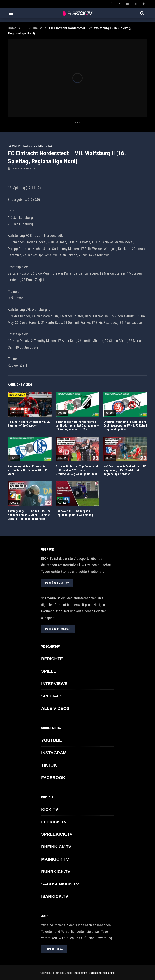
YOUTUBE (52, 740)
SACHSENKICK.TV (60, 884)
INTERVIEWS (54, 684)
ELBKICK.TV (33, 28)
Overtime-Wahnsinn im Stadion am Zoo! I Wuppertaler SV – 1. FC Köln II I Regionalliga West (125, 426)
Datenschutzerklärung (102, 973)
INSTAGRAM (54, 753)
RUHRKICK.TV (56, 871)
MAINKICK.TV (55, 859)
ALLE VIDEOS (55, 708)
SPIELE (49, 146)
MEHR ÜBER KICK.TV (57, 583)
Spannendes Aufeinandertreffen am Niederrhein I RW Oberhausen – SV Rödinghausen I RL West (77, 426)
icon (30, 403)
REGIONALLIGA (17, 395)
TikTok (49, 765)
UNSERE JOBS (54, 949)
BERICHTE (52, 659)
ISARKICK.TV (55, 896)
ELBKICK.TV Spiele (33, 146)
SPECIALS (52, 696)
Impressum (80, 973)
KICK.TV (50, 809)
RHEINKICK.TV (56, 847)
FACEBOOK (53, 777)
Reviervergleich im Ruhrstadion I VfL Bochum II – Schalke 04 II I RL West (28, 470)
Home (12, 28)
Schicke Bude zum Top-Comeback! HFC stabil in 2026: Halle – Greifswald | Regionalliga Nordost (77, 470)
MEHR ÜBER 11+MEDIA (58, 629)
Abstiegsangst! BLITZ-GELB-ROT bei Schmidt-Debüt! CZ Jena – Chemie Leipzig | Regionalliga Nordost (30, 515)
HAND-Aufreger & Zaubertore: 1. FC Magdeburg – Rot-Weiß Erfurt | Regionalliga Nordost (125, 470)
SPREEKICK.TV (57, 834)
